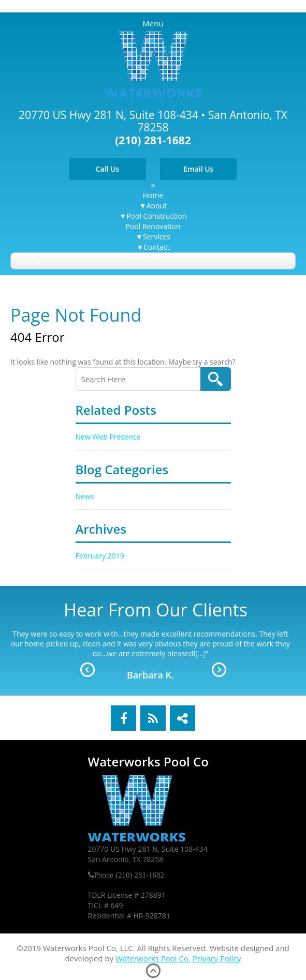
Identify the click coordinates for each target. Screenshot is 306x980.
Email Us (198, 169)
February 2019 (100, 556)
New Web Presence (108, 437)
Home (153, 195)
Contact (156, 247)
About (157, 206)
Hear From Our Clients (156, 610)
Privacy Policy (217, 958)
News (85, 496)
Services (157, 237)
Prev (88, 670)
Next (219, 670)
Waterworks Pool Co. (153, 958)
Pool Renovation (153, 226)
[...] (200, 653)
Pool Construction (156, 216)
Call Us (108, 169)
